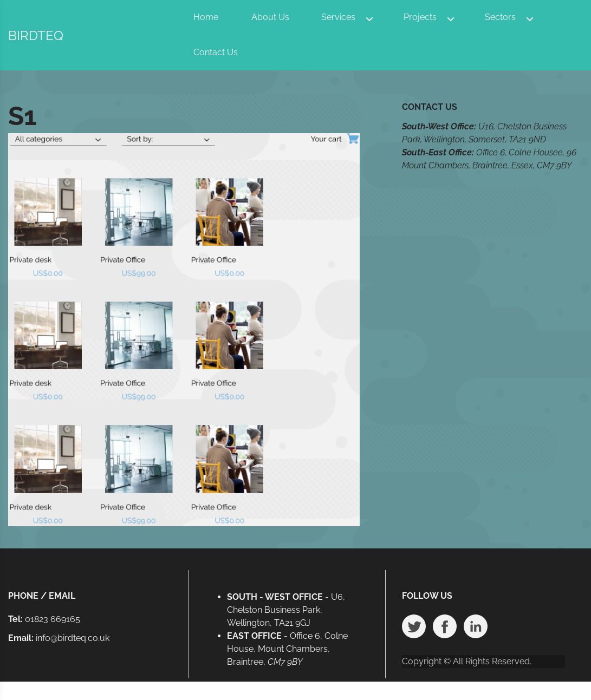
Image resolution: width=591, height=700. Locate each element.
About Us (270, 17)
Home (206, 17)
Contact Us (216, 52)
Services (338, 17)
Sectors (500, 17)
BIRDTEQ (36, 35)
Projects (420, 17)
